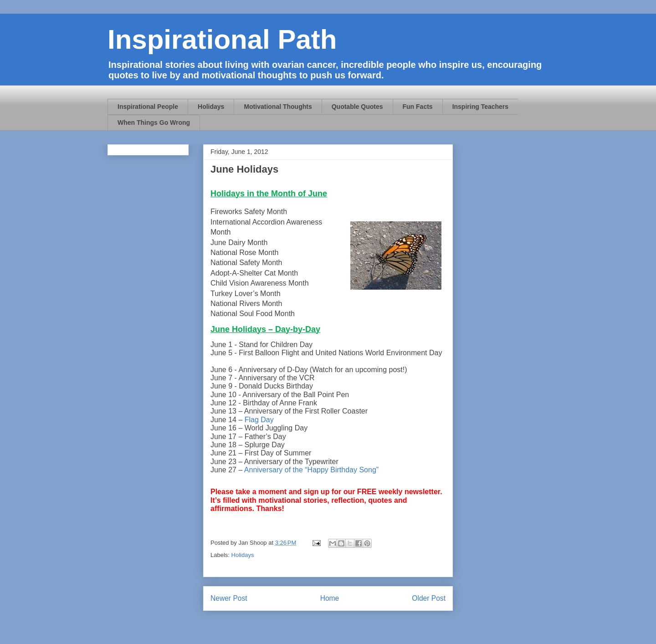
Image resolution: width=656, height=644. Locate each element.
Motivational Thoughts (278, 107)
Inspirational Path (222, 39)
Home (330, 598)
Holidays (211, 107)
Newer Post (229, 598)
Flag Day (260, 420)
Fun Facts (418, 107)
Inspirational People (148, 107)
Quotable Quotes (357, 107)
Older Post (429, 598)
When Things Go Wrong (154, 123)
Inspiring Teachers (480, 107)
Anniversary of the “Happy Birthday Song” (313, 470)
